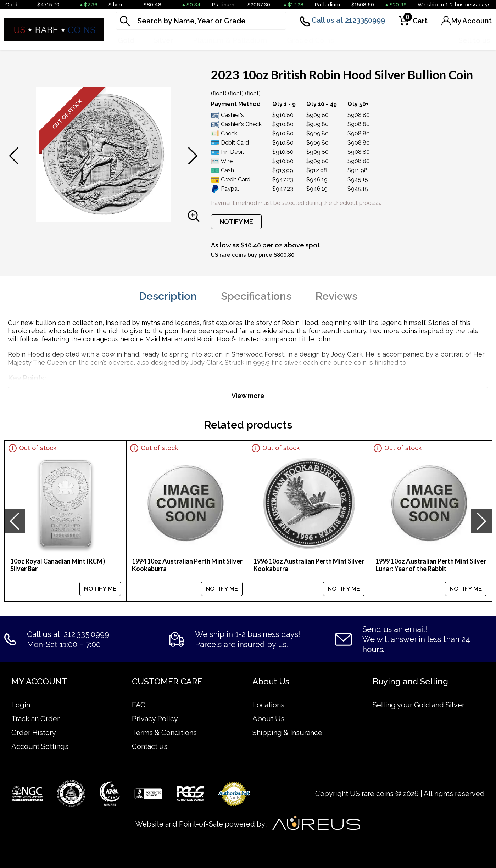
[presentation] (15, 521)
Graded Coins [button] (310, 40)
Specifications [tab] (256, 296)
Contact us (150, 746)
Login (21, 705)
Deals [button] (428, 40)
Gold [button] (126, 40)
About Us (268, 719)
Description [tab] (168, 296)
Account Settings (40, 746)
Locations (268, 705)
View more (248, 396)
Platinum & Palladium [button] (230, 40)
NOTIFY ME (236, 222)
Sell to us (474, 40)
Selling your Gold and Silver (419, 705)
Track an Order (35, 719)
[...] (201, 21)
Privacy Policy (155, 719)
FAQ (139, 705)
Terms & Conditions (164, 733)
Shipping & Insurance (287, 733)
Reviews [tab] (336, 296)
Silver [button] (164, 40)
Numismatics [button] (376, 40)
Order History (34, 733)
